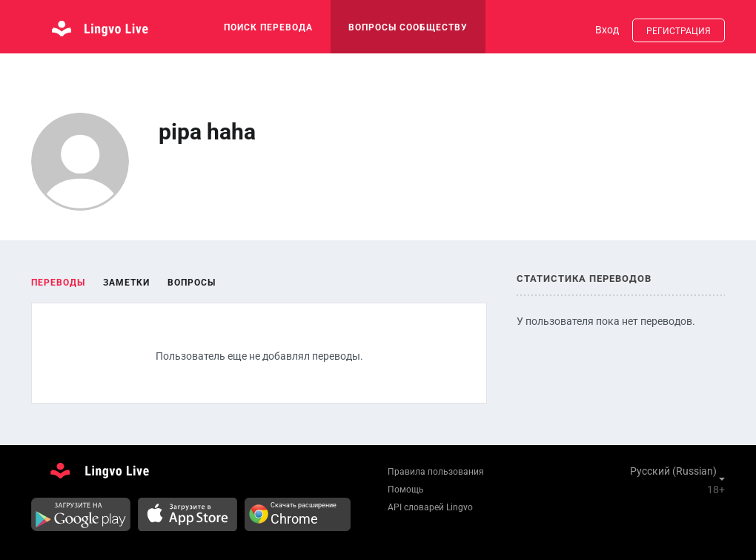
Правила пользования (436, 472)
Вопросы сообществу (408, 27)
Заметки (126, 283)
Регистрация (679, 31)
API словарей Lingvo (430, 507)
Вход (607, 30)
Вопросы (192, 283)
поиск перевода (268, 27)
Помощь (406, 490)
